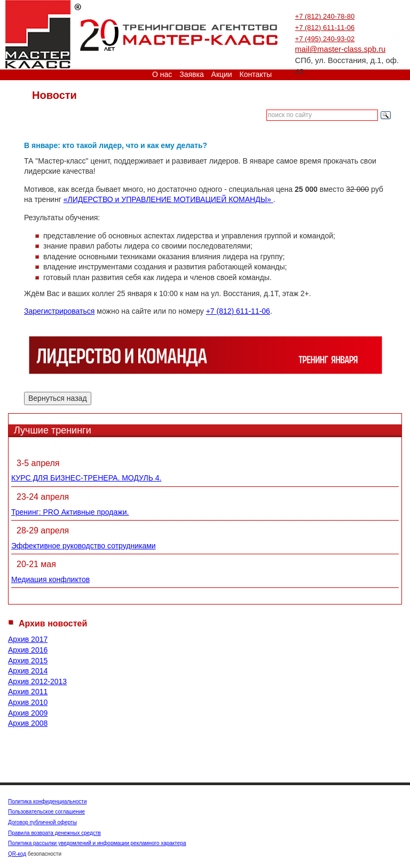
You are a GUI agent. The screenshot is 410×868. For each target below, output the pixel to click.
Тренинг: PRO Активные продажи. (70, 512)
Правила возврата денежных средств (54, 833)
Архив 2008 (28, 723)
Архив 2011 (28, 692)
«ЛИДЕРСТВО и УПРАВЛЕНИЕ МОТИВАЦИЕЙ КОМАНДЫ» (168, 199)
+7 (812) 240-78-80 (325, 16)
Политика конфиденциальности (48, 801)
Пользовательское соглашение (46, 812)
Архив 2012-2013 (37, 681)
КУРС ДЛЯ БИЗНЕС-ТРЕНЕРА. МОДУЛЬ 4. (86, 478)
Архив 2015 (28, 661)
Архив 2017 (28, 639)
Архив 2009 (28, 713)
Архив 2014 (28, 671)
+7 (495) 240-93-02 (325, 39)
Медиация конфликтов (50, 579)
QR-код (17, 854)
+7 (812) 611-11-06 (325, 28)
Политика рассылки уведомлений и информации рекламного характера (97, 843)
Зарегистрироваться (59, 311)
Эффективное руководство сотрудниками (84, 546)
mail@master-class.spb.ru (341, 49)
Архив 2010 (28, 702)
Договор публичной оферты (42, 822)
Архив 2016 (28, 650)
